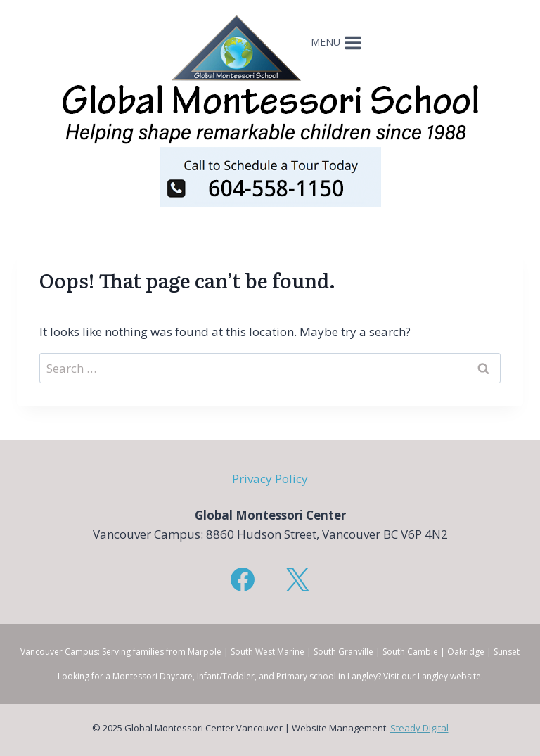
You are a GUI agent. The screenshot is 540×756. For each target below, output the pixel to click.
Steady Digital (419, 728)
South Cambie (410, 652)
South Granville (343, 652)
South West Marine (268, 652)
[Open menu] (338, 48)
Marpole (205, 652)
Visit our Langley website (432, 676)
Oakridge (466, 652)
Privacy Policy (270, 479)
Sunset (507, 652)
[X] (297, 579)
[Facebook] (243, 579)
